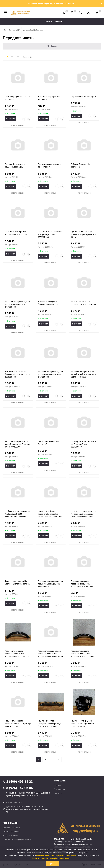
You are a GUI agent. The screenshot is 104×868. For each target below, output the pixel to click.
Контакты (58, 793)
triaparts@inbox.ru (14, 802)
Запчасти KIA (14, 30)
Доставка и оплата (11, 828)
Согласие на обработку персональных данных (73, 844)
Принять (53, 863)
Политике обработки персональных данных (52, 858)
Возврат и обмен (10, 836)
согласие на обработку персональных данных (57, 855)
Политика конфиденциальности (17, 840)
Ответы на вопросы (12, 832)
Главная (58, 785)
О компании (59, 789)
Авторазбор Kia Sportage (33, 30)
